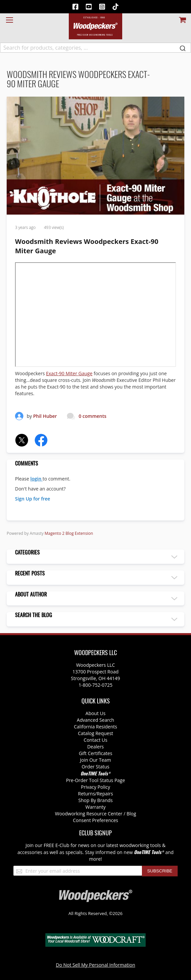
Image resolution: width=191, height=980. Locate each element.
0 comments (92, 416)
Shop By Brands (96, 800)
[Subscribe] (160, 871)
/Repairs (104, 794)
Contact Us (96, 740)
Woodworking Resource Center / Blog (96, 814)
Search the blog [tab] (34, 615)
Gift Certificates (95, 753)
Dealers (95, 747)
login (37, 479)
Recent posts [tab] (30, 574)
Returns (87, 794)
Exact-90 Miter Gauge (69, 373)
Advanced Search (95, 720)
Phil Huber (45, 416)
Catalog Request (95, 733)
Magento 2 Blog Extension (69, 533)
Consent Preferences (95, 820)
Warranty (96, 807)
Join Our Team (95, 760)
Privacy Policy (95, 787)
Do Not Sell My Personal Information (95, 965)
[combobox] (95, 48)
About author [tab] (31, 595)
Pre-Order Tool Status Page (96, 780)
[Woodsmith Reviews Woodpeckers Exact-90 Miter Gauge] (95, 213)
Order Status (95, 767)
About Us (95, 713)
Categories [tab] (27, 553)
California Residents (95, 727)
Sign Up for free (33, 499)
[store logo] (95, 26)
